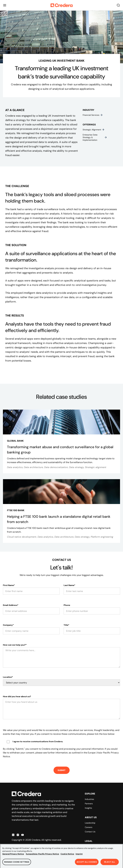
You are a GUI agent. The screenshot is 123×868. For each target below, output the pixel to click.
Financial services (93, 115)
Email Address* (11, 605)
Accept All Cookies (87, 864)
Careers (89, 827)
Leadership (90, 823)
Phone (67, 605)
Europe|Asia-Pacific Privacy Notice (42, 856)
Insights (88, 808)
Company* (8, 625)
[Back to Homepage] (62, 5)
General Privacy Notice (13, 856)
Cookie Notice (67, 856)
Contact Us (90, 832)
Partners (89, 804)
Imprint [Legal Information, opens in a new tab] (79, 856)
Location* (8, 677)
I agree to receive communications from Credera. (38, 741)
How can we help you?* (15, 645)
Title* (66, 625)
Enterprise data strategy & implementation (95, 137)
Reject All (110, 864)
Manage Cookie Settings (17, 864)
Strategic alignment (94, 130)
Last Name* (69, 585)
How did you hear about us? (17, 696)
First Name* (9, 585)
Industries (89, 799)
